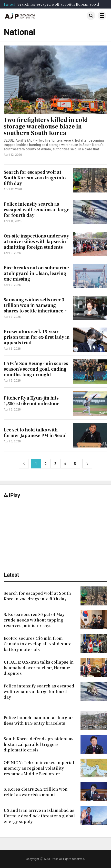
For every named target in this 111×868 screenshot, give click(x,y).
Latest (9, 4)
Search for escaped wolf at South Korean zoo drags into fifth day (61, 4)
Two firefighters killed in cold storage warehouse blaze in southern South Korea (46, 126)
